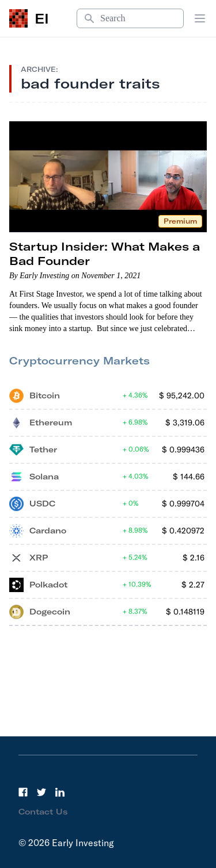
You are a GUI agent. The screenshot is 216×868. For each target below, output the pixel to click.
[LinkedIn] (60, 792)
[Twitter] (41, 792)
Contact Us (43, 812)
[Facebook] (23, 792)
